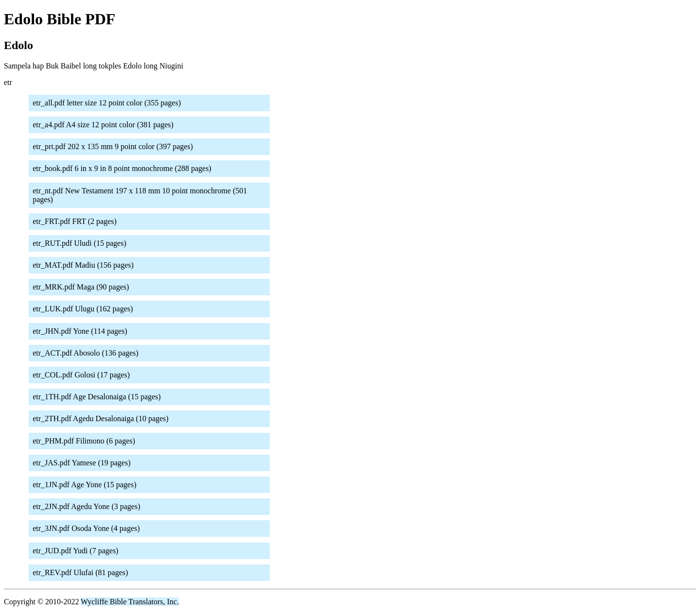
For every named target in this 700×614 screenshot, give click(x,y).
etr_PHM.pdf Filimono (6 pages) (84, 441)
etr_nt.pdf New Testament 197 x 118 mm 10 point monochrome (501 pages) (140, 195)
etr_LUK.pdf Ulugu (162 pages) (83, 309)
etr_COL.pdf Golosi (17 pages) (81, 375)
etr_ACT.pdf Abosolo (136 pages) (85, 353)
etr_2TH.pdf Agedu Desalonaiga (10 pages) (100, 418)
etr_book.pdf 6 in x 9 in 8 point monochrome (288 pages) (122, 168)
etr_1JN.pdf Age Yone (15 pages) (84, 485)
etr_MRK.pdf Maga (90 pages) (81, 287)
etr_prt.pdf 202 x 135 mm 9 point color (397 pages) (113, 146)
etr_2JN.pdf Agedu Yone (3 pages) (86, 506)
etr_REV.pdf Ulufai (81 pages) (80, 572)
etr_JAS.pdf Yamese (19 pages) (81, 463)
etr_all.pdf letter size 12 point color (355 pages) (107, 103)
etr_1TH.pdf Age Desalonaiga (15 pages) (96, 397)
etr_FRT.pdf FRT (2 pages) (75, 221)
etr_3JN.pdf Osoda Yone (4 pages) (86, 528)
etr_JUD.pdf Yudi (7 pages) (75, 551)
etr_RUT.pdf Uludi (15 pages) (79, 243)
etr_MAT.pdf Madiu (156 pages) (83, 265)
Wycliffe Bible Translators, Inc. (130, 602)
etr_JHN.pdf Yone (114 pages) (80, 331)
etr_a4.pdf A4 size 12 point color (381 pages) (103, 125)
